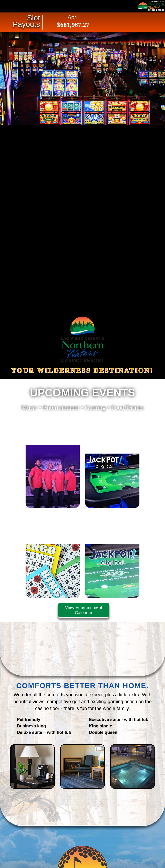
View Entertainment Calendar (83, 610)
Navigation (13, 6)
